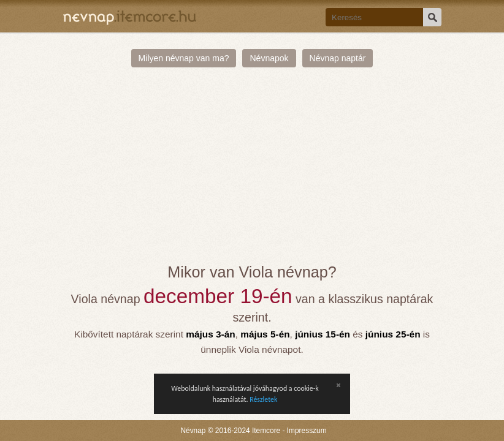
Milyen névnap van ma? (184, 58)
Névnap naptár (338, 58)
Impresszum (307, 431)
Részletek (263, 399)
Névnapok (269, 58)
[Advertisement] (252, 171)
